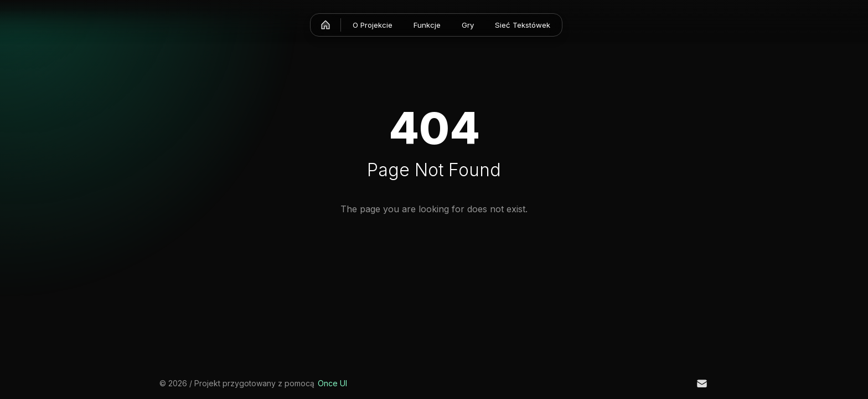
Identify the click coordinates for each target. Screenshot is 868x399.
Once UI (332, 383)
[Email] (702, 383)
